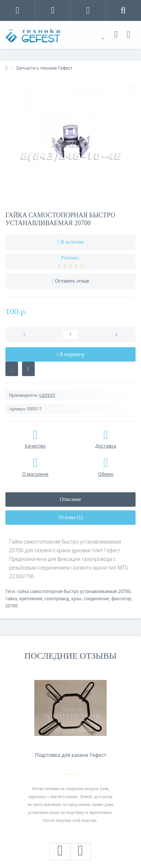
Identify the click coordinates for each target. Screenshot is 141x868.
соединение (96, 599)
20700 (12, 606)
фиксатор (121, 599)
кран (76, 599)
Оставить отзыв (72, 281)
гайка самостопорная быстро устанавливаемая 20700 (74, 591)
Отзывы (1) (70, 517)
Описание (71, 499)
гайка (11, 599)
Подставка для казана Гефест (70, 755)
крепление (31, 599)
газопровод (57, 599)
